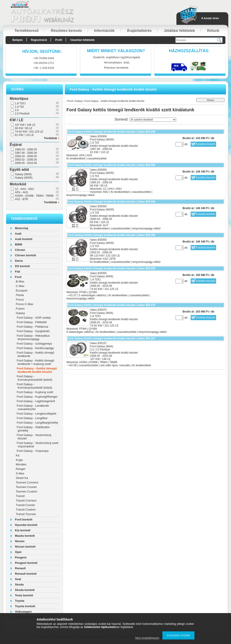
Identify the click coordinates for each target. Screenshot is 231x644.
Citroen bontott (25, 255)
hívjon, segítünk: (42, 51)
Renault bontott (26, 574)
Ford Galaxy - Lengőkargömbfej (37, 423)
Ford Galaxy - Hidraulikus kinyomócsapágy (33, 337)
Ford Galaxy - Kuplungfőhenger (37, 397)
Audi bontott (24, 239)
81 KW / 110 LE (24, 135)
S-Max (20, 473)
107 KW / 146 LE (25, 125)
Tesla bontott (24, 595)
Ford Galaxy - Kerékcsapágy (35, 348)
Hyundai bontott (26, 525)
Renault (20, 568)
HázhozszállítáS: (189, 51)
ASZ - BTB (21, 199)
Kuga (19, 460)
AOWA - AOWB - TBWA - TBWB (34, 196)
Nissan (20, 541)
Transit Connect (26, 500)
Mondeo (21, 464)
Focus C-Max (24, 304)
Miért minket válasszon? (116, 51)
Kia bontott (23, 530)
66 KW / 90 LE (24, 128)
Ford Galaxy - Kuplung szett (35, 392)
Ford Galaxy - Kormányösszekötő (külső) (34, 386)
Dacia (19, 261)
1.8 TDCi (20, 103)
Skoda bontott (25, 590)
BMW (19, 244)
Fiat (17, 272)
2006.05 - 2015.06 (26, 163)
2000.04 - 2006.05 (26, 156)
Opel (18, 552)
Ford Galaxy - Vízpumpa (33, 451)
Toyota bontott (25, 606)
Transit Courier (25, 505)
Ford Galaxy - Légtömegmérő (36, 401)
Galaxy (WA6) (23, 174)
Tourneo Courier (26, 487)
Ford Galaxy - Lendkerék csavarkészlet (33, 407)
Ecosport (22, 290)
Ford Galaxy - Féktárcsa (32, 327)
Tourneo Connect (27, 482)
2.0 (17, 110)
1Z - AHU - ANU (24, 189)
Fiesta (20, 295)
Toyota (20, 601)
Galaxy (20, 313)
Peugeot (21, 557)
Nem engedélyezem (147, 638)
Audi (18, 234)
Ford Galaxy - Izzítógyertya (34, 344)
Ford (18, 277)
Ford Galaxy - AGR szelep (34, 318)
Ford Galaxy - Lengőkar (32, 418)
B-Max (20, 281)
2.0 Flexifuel (22, 114)
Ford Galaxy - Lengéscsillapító (37, 414)
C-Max (20, 286)
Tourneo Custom (27, 491)
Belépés (18, 40)
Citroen (20, 250)
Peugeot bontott (26, 563)
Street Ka (22, 478)
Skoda (19, 584)
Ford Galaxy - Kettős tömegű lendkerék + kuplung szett (35, 362)
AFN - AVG (21, 192)
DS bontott (22, 266)
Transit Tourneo (26, 514)
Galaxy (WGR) (24, 178)
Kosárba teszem (206, 144)
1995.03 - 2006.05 (26, 149)
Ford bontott (24, 519)
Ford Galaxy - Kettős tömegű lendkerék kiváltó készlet (37, 370)
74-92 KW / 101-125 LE (29, 132)
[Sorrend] (153, 120)
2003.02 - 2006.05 (26, 160)
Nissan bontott (25, 547)
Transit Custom (26, 510)
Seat (18, 579)
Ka (18, 455)
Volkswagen (23, 612)
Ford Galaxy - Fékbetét (32, 322)
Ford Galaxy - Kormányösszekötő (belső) (35, 378)
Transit (20, 496)
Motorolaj (22, 228)
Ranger (21, 469)
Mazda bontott (25, 536)
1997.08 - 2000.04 (26, 153)
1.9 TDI (19, 107)
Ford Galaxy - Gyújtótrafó (33, 331)
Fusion (20, 309)
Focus (20, 300)
